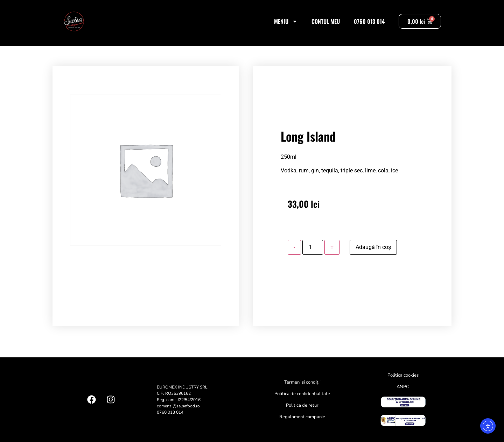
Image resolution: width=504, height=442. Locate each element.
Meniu (286, 21)
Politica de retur (302, 405)
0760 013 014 (369, 21)
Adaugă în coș (373, 247)
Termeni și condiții (302, 382)
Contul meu (326, 21)
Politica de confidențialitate (302, 394)
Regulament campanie (302, 417)
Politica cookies (403, 375)
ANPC (403, 387)
